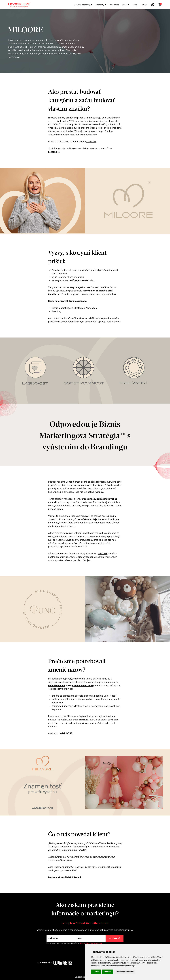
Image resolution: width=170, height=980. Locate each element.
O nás (125, 5)
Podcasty (100, 5)
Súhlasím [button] (96, 972)
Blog (135, 5)
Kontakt (144, 5)
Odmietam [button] (108, 972)
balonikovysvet (57, 685)
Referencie (114, 5)
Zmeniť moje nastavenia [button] (125, 972)
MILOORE (91, 142)
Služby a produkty (82, 5)
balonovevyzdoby (84, 685)
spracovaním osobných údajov (91, 943)
